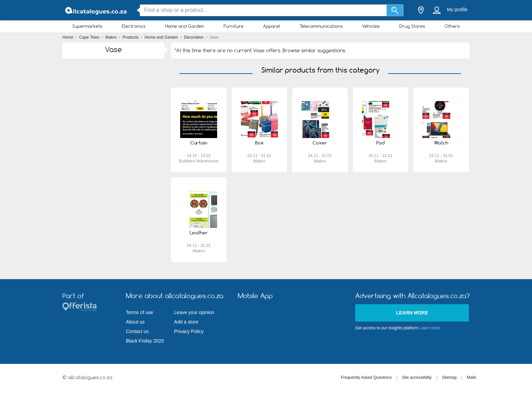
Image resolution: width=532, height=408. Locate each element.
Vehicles (371, 26)
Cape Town (90, 37)
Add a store (186, 322)
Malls (472, 377)
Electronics (134, 26)
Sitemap (449, 377)
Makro (112, 37)
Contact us (137, 331)
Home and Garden (185, 26)
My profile (457, 9)
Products (131, 37)
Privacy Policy (189, 331)
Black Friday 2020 (145, 341)
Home (68, 37)
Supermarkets (87, 26)
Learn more (412, 313)
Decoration (194, 37)
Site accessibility (417, 377)
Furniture (234, 26)
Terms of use (139, 312)
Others (452, 26)
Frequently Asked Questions (366, 377)
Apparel (271, 26)
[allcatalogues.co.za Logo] (96, 10)
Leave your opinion (194, 312)
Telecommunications (321, 26)
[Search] (395, 10)
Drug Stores (412, 26)
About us (135, 322)
